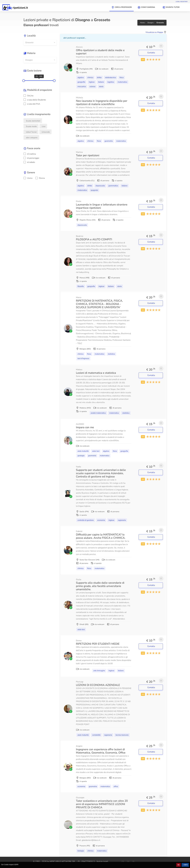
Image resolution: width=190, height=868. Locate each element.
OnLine (28, 96)
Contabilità (96, 735)
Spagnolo (94, 190)
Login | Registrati (182, 2)
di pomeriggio (31, 158)
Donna (40, 178)
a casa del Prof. (32, 104)
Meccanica (82, 86)
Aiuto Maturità (83, 451)
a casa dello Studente (35, 100)
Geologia (81, 456)
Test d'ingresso (83, 358)
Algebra (81, 77)
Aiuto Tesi (96, 451)
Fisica (122, 77)
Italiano (101, 82)
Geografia (81, 82)
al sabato (29, 162)
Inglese (92, 82)
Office (116, 786)
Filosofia (81, 286)
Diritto (99, 77)
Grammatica (113, 186)
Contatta (151, 53)
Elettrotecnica (111, 77)
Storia (101, 86)
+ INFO (185, 865)
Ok (178, 865)
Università (46, 132)
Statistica (111, 354)
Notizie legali (102, 861)
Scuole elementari (33, 121)
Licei (44, 126)
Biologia (81, 851)
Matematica (122, 82)
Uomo (28, 178)
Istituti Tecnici (31, 132)
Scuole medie (31, 126)
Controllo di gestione (86, 520)
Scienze (92, 86)
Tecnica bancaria (122, 735)
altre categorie (32, 138)
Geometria (109, 141)
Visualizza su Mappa (154, 32)
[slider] (24, 81)
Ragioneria (122, 520)
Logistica (111, 82)
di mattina (30, 154)
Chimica (90, 77)
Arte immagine (99, 671)
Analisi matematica (98, 413)
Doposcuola (100, 186)
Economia (101, 520)
